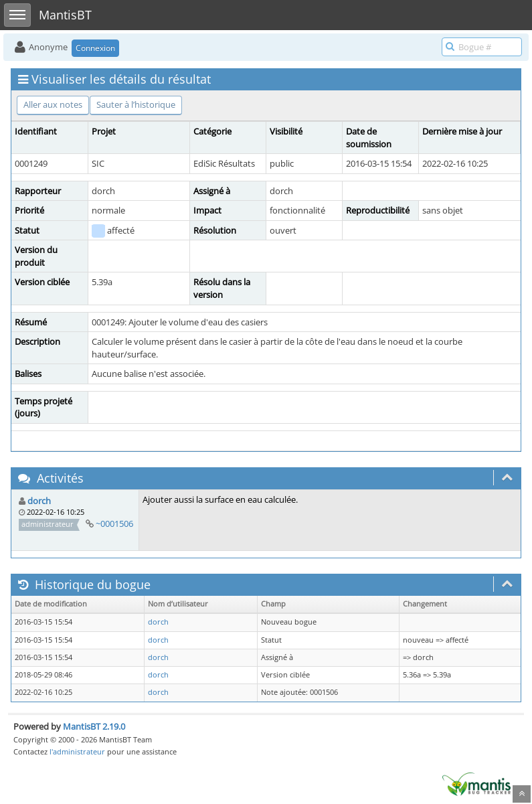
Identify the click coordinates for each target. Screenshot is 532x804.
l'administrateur (77, 751)
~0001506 (114, 524)
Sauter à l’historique (136, 104)
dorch (39, 501)
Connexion (95, 48)
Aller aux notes (53, 104)
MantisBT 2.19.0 (94, 726)
